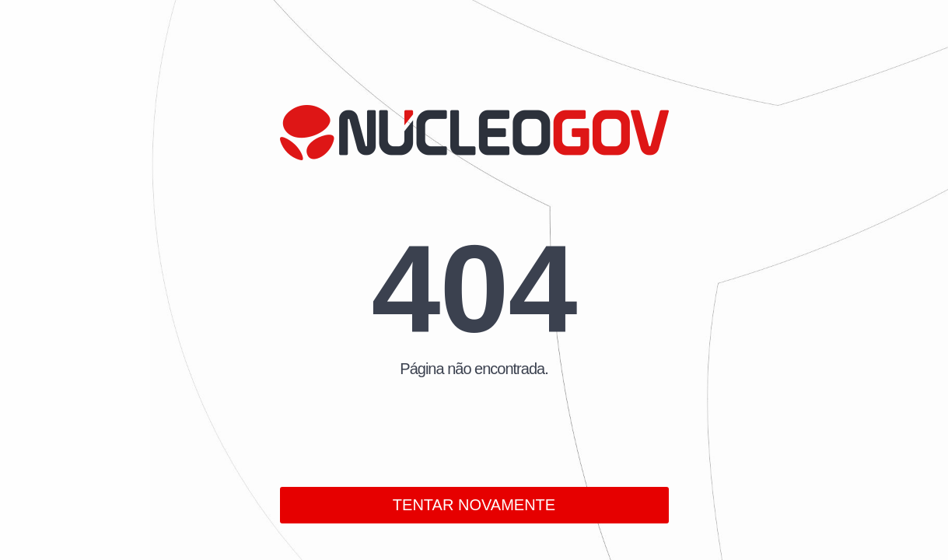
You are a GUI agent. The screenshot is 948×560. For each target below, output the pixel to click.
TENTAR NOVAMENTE (474, 505)
